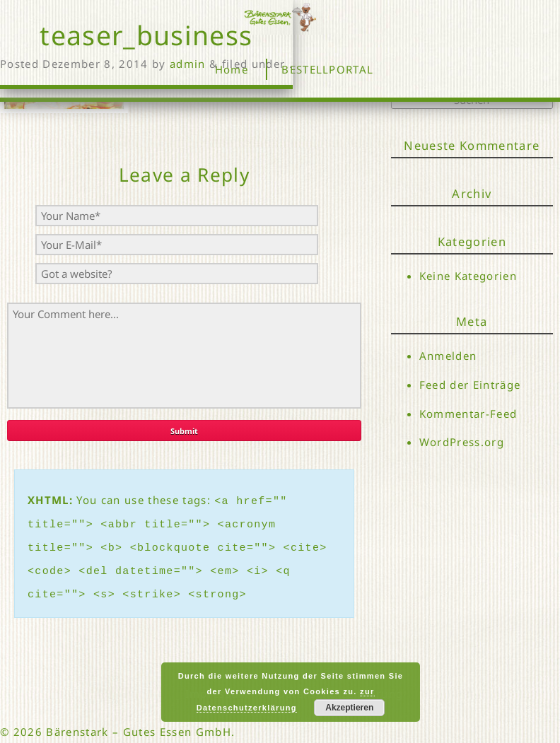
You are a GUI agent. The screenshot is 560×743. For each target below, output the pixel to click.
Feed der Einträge (470, 385)
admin (188, 64)
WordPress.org (462, 443)
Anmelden (448, 356)
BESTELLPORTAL (327, 69)
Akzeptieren (349, 708)
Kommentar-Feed (468, 414)
